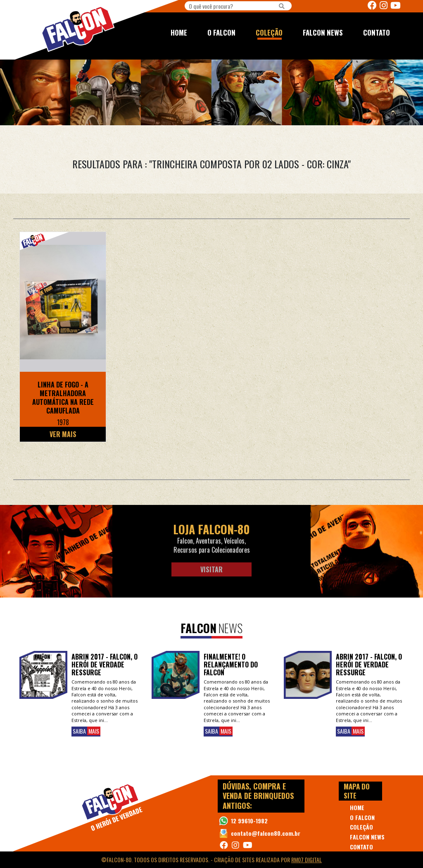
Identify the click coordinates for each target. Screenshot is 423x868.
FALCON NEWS (323, 32)
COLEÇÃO (269, 32)
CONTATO (377, 32)
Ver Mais (63, 434)
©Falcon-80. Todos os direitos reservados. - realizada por (211, 860)
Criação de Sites (234, 860)
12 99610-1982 (249, 821)
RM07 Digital (307, 860)
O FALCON (221, 32)
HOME (179, 32)
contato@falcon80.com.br (266, 833)
